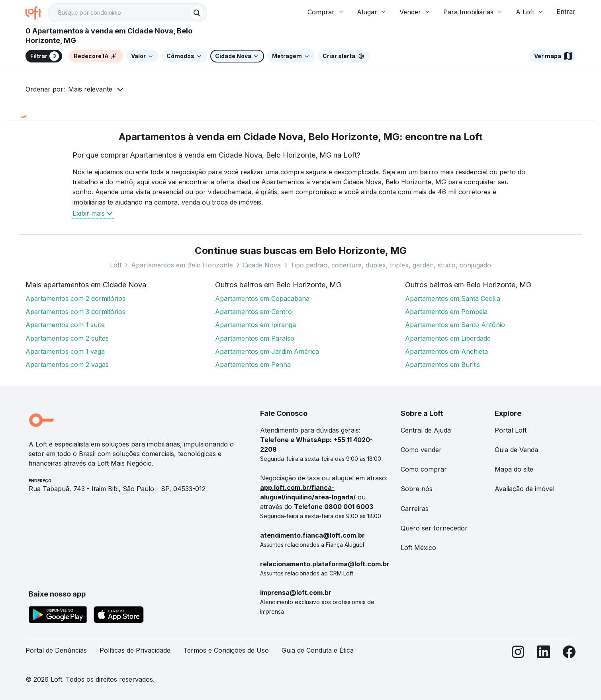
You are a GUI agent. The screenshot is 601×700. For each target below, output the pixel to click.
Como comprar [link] (424, 469)
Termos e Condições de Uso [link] (226, 650)
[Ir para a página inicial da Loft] (37, 13)
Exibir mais (93, 213)
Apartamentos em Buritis (442, 365)
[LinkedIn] (544, 654)
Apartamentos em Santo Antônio (455, 325)
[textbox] (127, 13)
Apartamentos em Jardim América (267, 351)
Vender (415, 12)
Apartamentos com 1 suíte (65, 325)
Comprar (326, 12)
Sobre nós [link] (417, 489)
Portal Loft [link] (511, 430)
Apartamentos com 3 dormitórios (75, 312)
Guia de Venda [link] (516, 450)
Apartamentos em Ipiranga (255, 325)
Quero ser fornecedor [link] (434, 528)
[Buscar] (197, 13)
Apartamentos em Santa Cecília (453, 298)
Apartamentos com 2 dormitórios (75, 298)
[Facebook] (569, 654)
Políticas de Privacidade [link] (135, 650)
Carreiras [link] (415, 509)
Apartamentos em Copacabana (262, 298)
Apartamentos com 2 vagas (67, 365)
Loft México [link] (418, 548)
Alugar (372, 12)
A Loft (530, 12)
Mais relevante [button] (90, 89)
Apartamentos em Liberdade (448, 338)
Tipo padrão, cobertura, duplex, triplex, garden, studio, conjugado (391, 265)
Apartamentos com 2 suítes (67, 338)
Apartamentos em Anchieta (446, 351)
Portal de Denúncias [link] (56, 650)
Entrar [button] (566, 12)
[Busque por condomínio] (119, 13)
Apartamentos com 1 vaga (65, 351)
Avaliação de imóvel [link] (525, 489)
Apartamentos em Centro (254, 312)
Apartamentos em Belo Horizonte (182, 265)
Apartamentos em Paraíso (255, 338)
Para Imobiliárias (473, 12)
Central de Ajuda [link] (426, 430)
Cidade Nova (262, 265)
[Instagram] (518, 654)
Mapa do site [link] (514, 469)
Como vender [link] (421, 450)
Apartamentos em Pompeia (446, 312)
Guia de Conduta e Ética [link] (318, 650)
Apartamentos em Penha (253, 365)
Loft (116, 265)
